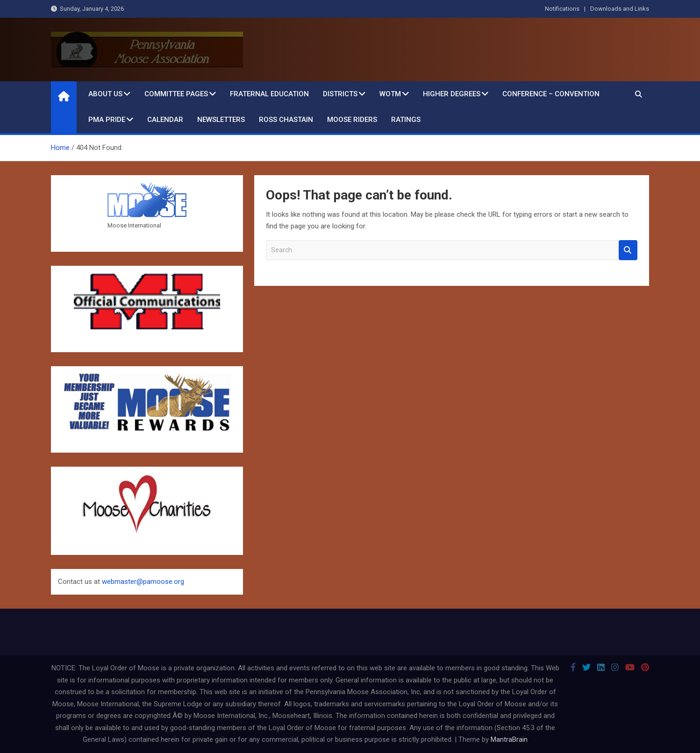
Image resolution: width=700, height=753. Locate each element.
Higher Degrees (452, 94)
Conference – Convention (551, 94)
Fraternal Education (269, 94)
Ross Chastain (286, 120)
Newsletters (221, 120)
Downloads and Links (620, 9)
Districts (340, 94)
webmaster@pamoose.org (143, 582)
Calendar (165, 120)
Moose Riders (352, 120)
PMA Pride (107, 120)
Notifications (562, 9)
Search (628, 250)
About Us (105, 94)
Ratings (406, 120)
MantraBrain (509, 739)
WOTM (390, 94)
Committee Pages (176, 94)
